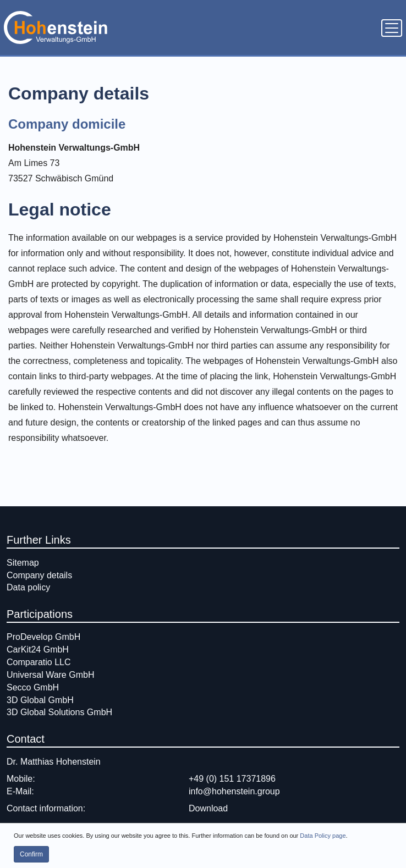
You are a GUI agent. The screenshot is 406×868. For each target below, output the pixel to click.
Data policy (28, 587)
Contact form (32, 830)
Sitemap (23, 563)
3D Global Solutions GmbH (59, 712)
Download (208, 808)
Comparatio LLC (39, 662)
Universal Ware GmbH (50, 675)
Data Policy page (323, 844)
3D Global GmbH (40, 700)
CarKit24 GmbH (38, 649)
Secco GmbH (33, 687)
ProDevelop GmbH (43, 637)
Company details (39, 575)
